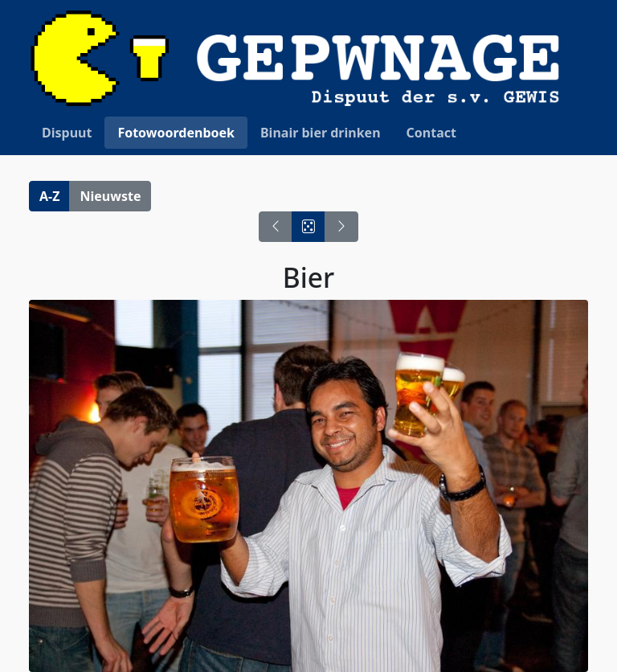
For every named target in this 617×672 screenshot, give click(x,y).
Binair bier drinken (321, 133)
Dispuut (67, 133)
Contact (431, 133)
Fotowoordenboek (176, 133)
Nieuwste (110, 196)
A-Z (49, 196)
